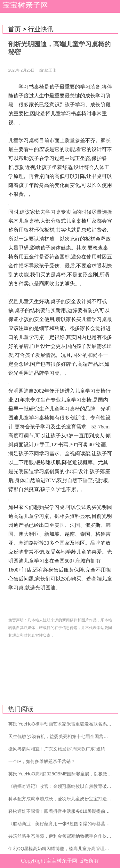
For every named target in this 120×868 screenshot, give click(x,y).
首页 (14, 29)
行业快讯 (41, 29)
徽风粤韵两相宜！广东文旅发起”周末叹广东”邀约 (57, 781)
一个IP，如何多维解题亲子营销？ (42, 794)
